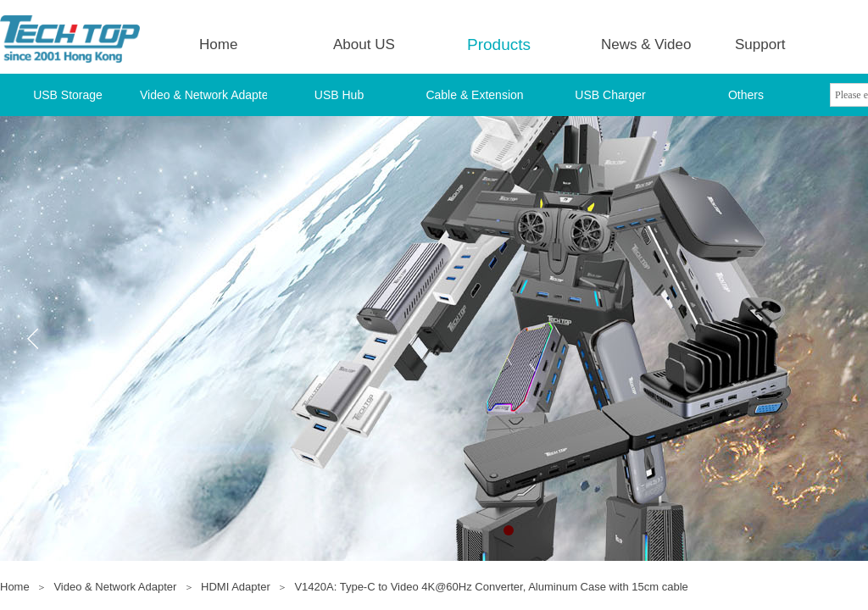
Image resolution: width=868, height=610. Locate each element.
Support (760, 44)
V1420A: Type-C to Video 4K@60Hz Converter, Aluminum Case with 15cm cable (491, 587)
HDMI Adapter (236, 587)
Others (746, 95)
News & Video (646, 44)
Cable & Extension (474, 95)
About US (364, 44)
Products (499, 44)
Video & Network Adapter (203, 95)
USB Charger (610, 95)
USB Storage (68, 95)
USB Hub (339, 95)
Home (218, 44)
